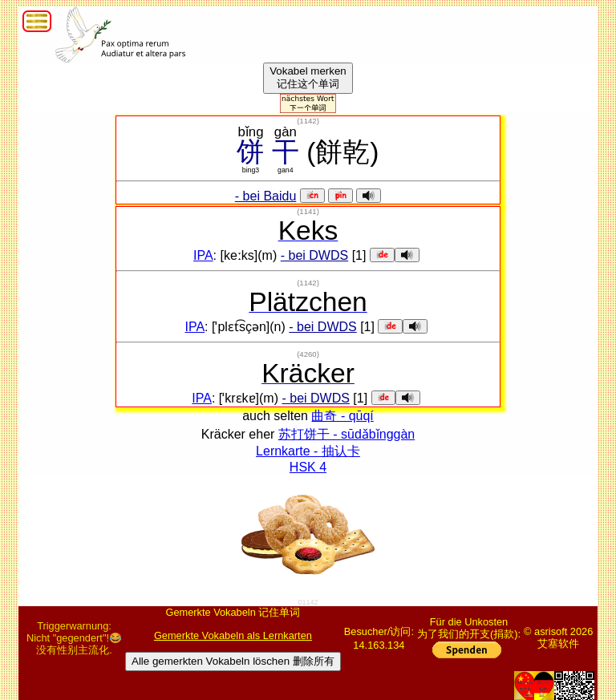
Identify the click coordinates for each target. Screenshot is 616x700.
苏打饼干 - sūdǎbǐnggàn (346, 434)
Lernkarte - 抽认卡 (308, 451)
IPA (203, 255)
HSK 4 (308, 467)
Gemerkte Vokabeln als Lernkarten (233, 635)
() (308, 121)
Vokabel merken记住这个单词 (308, 77)
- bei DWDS (314, 255)
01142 (308, 602)
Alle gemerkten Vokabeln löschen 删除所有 (233, 661)
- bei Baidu (266, 196)
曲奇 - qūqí (342, 416)
